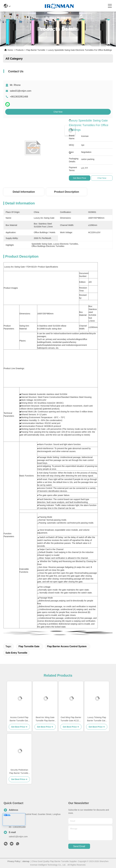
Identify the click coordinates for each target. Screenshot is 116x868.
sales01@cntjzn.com (21, 91)
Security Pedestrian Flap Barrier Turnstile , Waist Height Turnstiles (19, 772)
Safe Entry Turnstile (16, 653)
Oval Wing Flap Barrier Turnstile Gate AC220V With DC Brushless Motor (71, 719)
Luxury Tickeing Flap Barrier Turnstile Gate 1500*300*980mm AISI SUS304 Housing (97, 719)
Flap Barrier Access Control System (67, 646)
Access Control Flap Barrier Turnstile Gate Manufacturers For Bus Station (19, 719)
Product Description (67, 192)
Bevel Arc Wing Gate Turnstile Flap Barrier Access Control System (45, 719)
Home (10, 50)
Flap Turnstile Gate (29, 646)
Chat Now (58, 112)
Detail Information (24, 192)
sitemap (26, 861)
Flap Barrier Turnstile (36, 50)
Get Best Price (80, 178)
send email (79, 846)
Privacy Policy (14, 861)
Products (20, 50)
